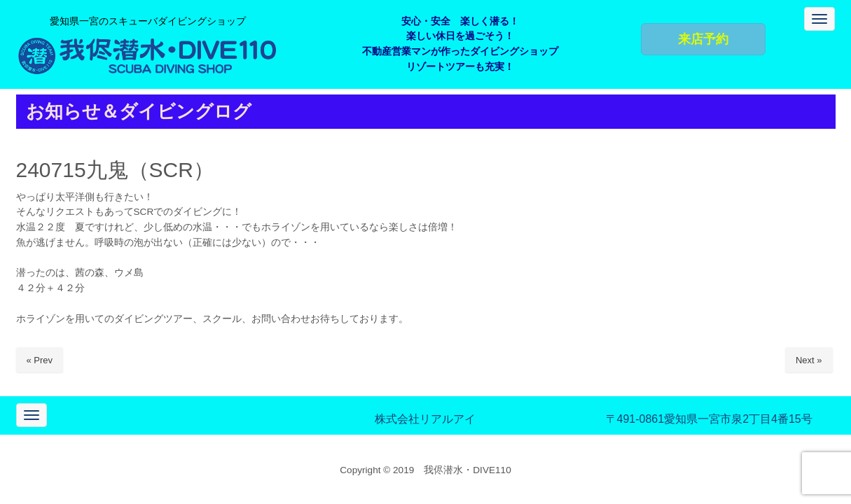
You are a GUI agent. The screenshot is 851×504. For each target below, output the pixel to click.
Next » (809, 360)
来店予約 (703, 39)
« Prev (40, 360)
